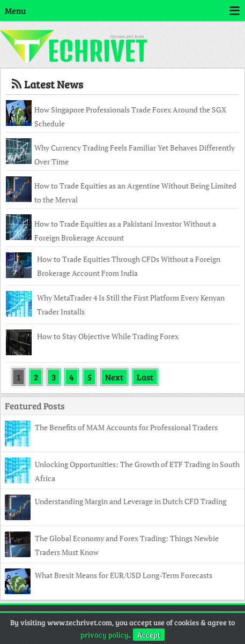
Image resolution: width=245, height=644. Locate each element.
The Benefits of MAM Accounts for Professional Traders (126, 427)
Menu (122, 10)
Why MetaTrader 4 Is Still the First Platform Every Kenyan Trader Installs (131, 305)
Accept (149, 635)
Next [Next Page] (114, 377)
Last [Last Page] (145, 377)
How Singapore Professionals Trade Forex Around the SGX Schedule (130, 117)
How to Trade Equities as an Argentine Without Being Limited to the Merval (135, 193)
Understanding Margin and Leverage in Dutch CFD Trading (131, 501)
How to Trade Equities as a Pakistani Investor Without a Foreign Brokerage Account (125, 231)
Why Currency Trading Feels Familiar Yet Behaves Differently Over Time (135, 155)
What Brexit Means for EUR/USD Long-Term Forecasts (124, 575)
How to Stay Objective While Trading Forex (108, 336)
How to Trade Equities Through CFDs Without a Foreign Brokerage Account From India (129, 266)
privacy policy (105, 635)
